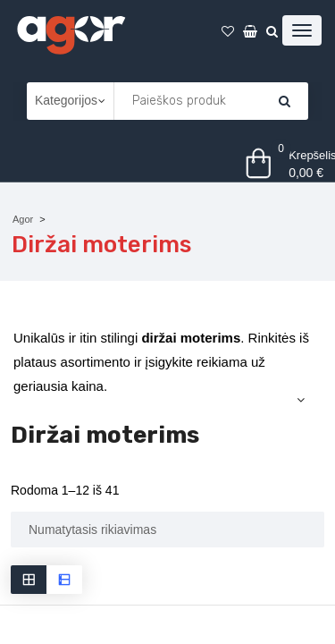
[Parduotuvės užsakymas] (167, 530)
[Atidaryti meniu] (302, 30)
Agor (23, 219)
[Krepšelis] (285, 102)
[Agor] (71, 32)
